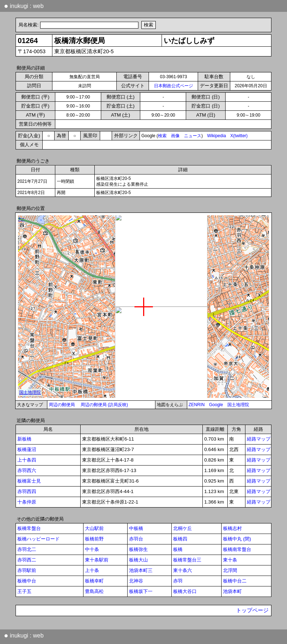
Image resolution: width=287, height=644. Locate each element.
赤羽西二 (27, 560)
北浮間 (230, 570)
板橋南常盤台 (237, 549)
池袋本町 (232, 591)
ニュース (193, 136)
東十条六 (183, 570)
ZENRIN (197, 405)
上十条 (92, 570)
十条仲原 (27, 502)
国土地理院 (238, 405)
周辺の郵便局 (62, 405)
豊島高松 (94, 591)
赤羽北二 (27, 549)
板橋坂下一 (141, 591)
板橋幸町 (94, 581)
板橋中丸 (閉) (237, 539)
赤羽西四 (27, 491)
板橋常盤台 (29, 528)
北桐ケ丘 (183, 528)
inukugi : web (24, 6)
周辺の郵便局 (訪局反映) (104, 405)
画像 (175, 136)
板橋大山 (138, 560)
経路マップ (259, 439)
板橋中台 (27, 581)
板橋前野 (94, 539)
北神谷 (136, 581)
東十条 (230, 560)
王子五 (24, 591)
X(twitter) (239, 136)
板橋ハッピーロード (38, 539)
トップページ (252, 610)
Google (216, 405)
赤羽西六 (27, 470)
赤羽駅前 (27, 570)
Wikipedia (217, 136)
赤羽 (178, 581)
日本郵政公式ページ (174, 86)
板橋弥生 (138, 549)
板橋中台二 (235, 581)
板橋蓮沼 (27, 449)
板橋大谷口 (185, 591)
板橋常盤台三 (187, 560)
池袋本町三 (141, 570)
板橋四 (180, 539)
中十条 (92, 549)
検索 (162, 136)
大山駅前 (94, 528)
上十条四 (27, 460)
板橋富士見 (29, 481)
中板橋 (136, 528)
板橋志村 (232, 528)
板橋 (178, 549)
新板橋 (24, 439)
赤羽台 (136, 539)
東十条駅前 (97, 560)
